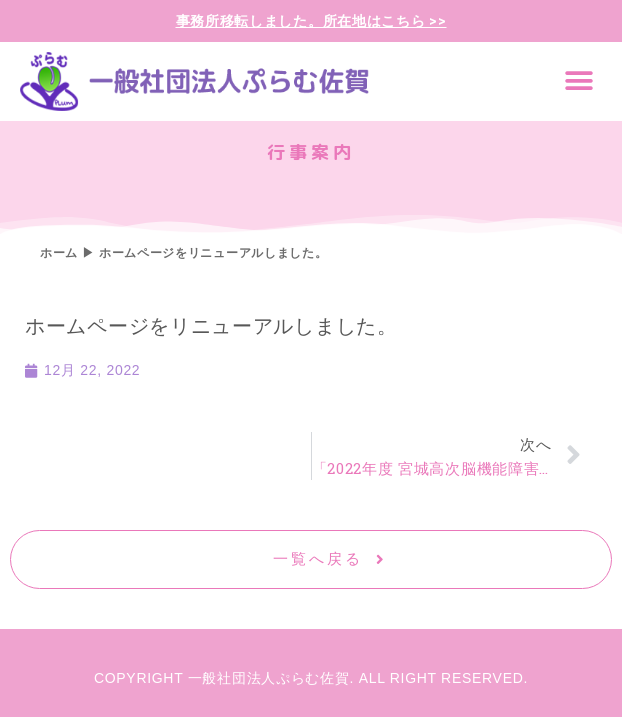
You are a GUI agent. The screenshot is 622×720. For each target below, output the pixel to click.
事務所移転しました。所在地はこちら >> (311, 21)
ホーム (59, 253)
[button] (579, 81)
